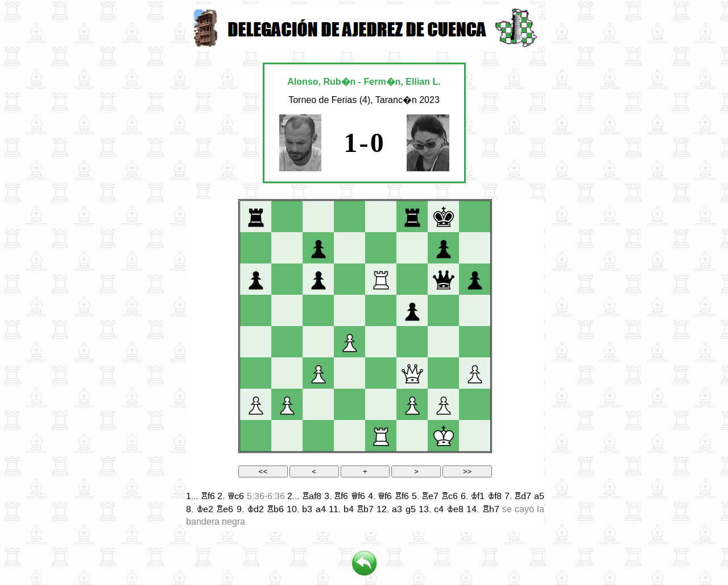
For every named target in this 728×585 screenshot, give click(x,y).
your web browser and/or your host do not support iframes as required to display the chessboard (365, 366)
